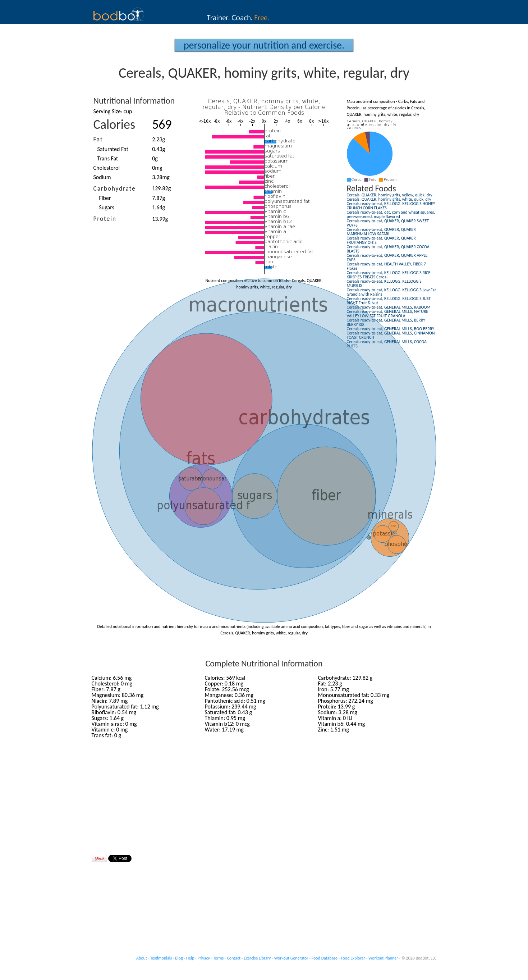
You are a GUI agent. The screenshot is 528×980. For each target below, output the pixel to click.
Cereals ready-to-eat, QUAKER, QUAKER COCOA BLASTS (388, 249)
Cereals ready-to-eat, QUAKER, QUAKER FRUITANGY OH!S (381, 240)
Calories (114, 124)
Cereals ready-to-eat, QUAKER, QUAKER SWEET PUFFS (388, 223)
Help (190, 958)
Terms (218, 958)
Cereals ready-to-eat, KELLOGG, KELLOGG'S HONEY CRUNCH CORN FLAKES (391, 206)
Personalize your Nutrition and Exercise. (264, 45)
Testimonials (161, 958)
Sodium (102, 177)
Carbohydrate (115, 188)
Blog (179, 958)
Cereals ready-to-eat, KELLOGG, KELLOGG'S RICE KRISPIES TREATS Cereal (389, 275)
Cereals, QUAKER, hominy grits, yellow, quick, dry (390, 195)
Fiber (105, 198)
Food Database (325, 958)
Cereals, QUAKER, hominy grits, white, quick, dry (389, 199)
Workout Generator (291, 958)
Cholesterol (107, 168)
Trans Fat (108, 158)
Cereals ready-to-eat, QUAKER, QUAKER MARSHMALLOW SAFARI (381, 232)
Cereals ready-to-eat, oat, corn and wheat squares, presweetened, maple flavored (391, 214)
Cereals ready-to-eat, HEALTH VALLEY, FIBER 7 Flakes (386, 266)
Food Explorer (353, 958)
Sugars (107, 207)
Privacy (204, 958)
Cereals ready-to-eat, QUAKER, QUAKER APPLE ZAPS (387, 257)
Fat (98, 139)
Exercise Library (257, 958)
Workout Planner (383, 958)
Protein (105, 219)
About (142, 958)
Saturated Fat (113, 149)
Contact (234, 958)
